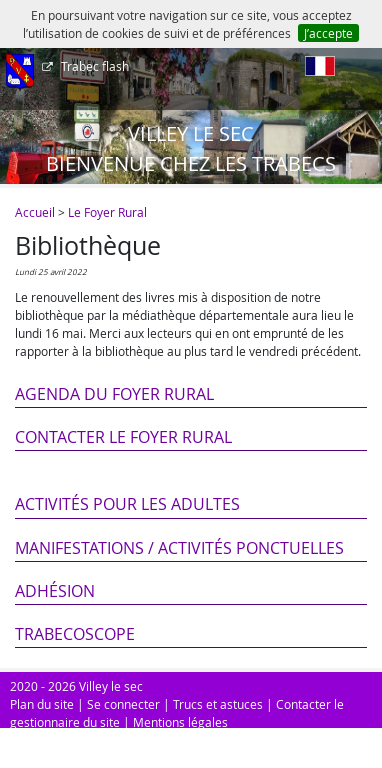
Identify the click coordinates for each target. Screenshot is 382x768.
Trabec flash (93, 66)
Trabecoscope (75, 634)
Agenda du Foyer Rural (114, 394)
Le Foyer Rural (107, 212)
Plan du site (42, 704)
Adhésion (55, 591)
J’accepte (328, 33)
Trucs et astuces (218, 704)
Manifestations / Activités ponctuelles (179, 548)
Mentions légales (180, 722)
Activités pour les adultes (127, 504)
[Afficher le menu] (20, 73)
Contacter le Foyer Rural (123, 437)
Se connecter (123, 704)
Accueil (35, 212)
